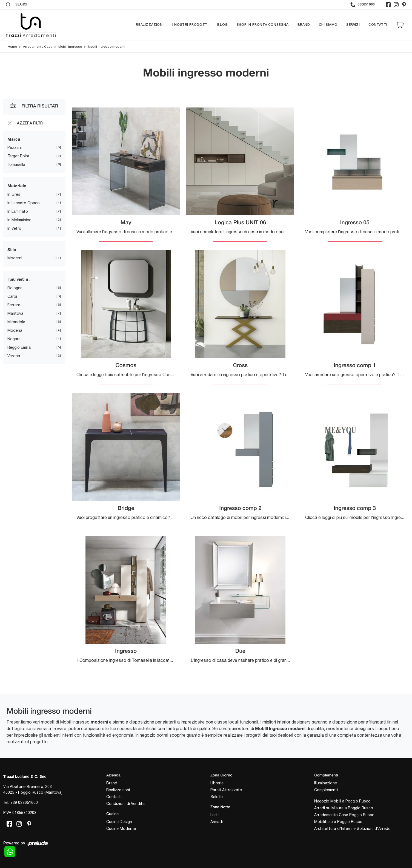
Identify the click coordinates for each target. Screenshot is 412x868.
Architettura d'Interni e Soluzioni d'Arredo (352, 829)
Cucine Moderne (121, 829)
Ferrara (14, 305)
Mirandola (16, 322)
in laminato (18, 211)
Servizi (353, 25)
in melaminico (19, 220)
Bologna (15, 288)
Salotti (217, 797)
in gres (14, 194)
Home (12, 47)
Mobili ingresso (70, 47)
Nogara (14, 339)
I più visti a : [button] (19, 279)
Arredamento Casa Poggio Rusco (344, 815)
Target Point (18, 156)
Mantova (15, 313)
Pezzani (15, 147)
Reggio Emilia (19, 347)
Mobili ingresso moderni (107, 47)
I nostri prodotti (190, 25)
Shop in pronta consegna (263, 25)
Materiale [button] (17, 186)
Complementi (326, 790)
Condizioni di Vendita (125, 804)
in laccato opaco (24, 203)
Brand (304, 25)
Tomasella (16, 164)
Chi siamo (328, 25)
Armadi (217, 822)
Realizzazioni (150, 25)
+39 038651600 (24, 802)
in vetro (14, 228)
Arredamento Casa (38, 47)
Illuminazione (326, 783)
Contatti (378, 25)
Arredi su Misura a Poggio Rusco (344, 808)
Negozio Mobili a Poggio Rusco (342, 801)
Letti (214, 815)
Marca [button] (14, 139)
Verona (14, 356)
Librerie (217, 783)
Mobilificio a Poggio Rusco (338, 822)
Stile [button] (12, 249)
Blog (222, 25)
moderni (15, 258)
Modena (15, 330)
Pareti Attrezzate (226, 790)
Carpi (12, 296)
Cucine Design (119, 822)
